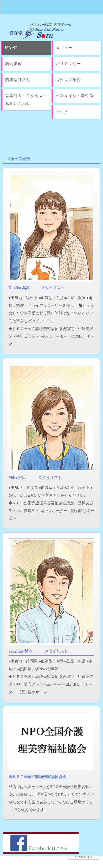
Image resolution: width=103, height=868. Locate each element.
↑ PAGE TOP (83, 857)
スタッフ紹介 (68, 80)
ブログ (62, 112)
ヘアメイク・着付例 (75, 96)
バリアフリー (68, 64)
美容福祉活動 (18, 80)
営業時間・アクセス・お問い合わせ (26, 100)
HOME (12, 48)
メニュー (64, 48)
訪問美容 (14, 64)
